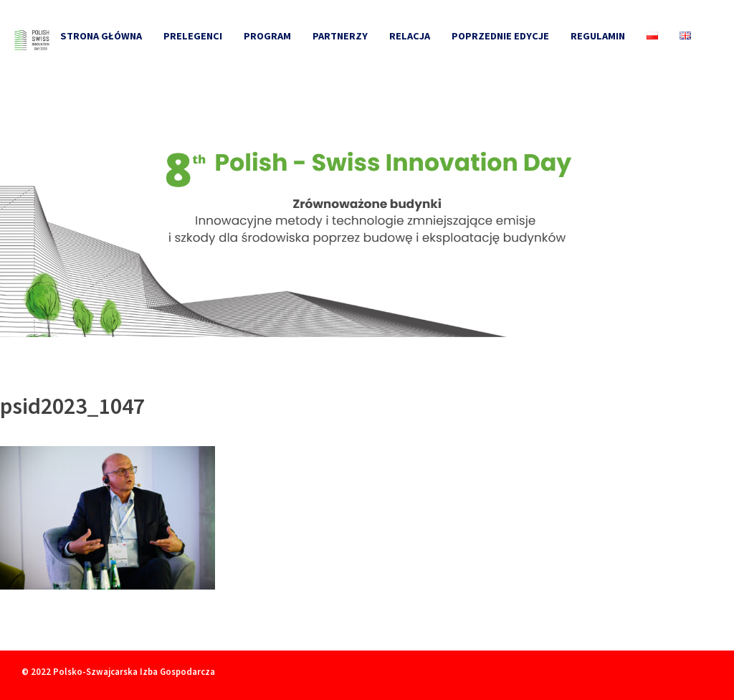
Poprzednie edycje (500, 36)
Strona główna (101, 36)
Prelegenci (193, 36)
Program (267, 36)
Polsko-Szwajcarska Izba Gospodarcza (134, 671)
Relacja (410, 36)
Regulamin (598, 36)
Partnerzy (340, 36)
